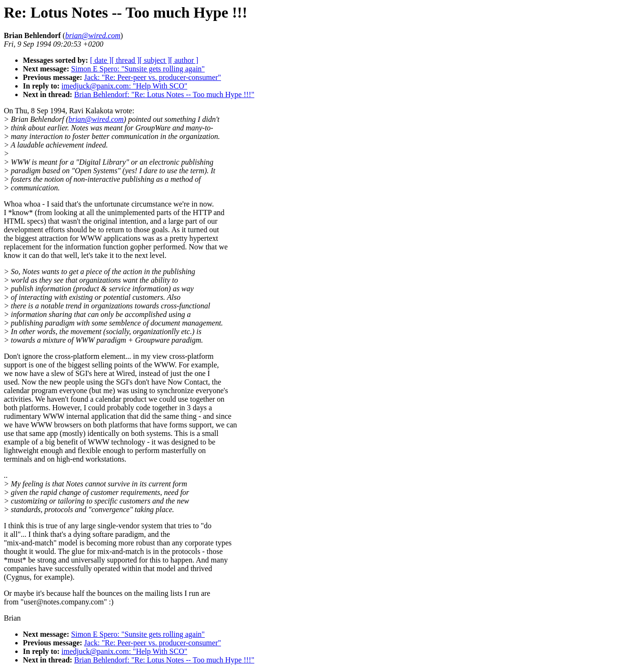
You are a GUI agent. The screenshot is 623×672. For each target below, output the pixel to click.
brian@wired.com (96, 119)
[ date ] (101, 60)
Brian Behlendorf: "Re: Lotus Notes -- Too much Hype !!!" (164, 94)
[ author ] (184, 60)
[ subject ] (155, 60)
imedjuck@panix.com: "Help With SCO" (124, 86)
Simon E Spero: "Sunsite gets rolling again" (138, 69)
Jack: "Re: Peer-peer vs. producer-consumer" (153, 77)
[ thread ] (126, 60)
